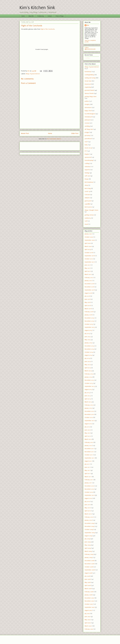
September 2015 (90, 327)
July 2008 (87, 576)
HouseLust (88, 84)
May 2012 (88, 433)
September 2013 (90, 386)
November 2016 (89, 287)
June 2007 (88, 617)
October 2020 (89, 237)
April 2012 (88, 436)
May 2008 (88, 582)
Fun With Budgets (90, 114)
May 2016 (88, 302)
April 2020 (88, 243)
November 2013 (89, 380)
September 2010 (90, 495)
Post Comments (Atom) (54, 139)
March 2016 (88, 309)
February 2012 (89, 442)
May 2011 (88, 470)
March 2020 (88, 246)
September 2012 (90, 421)
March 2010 (88, 514)
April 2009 (88, 548)
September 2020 (90, 240)
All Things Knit (89, 129)
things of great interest (33, 74)
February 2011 (89, 480)
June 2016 (88, 299)
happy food (88, 111)
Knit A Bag (88, 188)
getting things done (91, 97)
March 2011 (88, 477)
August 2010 (88, 498)
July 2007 (87, 614)
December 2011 (89, 449)
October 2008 (89, 567)
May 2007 (88, 620)
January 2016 (88, 315)
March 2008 (88, 589)
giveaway (87, 135)
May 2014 (88, 365)
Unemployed (88, 117)
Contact (50, 16)
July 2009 (87, 539)
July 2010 (87, 501)
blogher (87, 154)
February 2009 (89, 554)
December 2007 (89, 598)
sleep (86, 185)
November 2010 (89, 489)
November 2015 (89, 321)
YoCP (86, 142)
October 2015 (89, 324)
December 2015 (89, 318)
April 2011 (88, 474)
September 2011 (90, 458)
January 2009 (89, 557)
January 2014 (88, 377)
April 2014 (88, 368)
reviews (87, 123)
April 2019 (88, 249)
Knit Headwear (89, 182)
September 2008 (90, 570)
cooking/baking (89, 75)
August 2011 (88, 461)
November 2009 (89, 526)
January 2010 (88, 520)
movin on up (88, 148)
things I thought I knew (91, 210)
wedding (87, 126)
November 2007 (89, 601)
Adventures (88, 107)
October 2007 (89, 604)
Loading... (87, 58)
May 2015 (88, 340)
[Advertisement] (33, 145)
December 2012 (89, 411)
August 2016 (88, 293)
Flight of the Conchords (48, 29)
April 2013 (88, 399)
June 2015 (88, 337)
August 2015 (88, 330)
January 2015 (88, 343)
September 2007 (90, 607)
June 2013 (88, 396)
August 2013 (88, 389)
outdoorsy (88, 218)
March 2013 (88, 402)
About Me (31, 16)
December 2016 (89, 284)
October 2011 (89, 455)
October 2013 (89, 383)
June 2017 (88, 265)
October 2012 (89, 417)
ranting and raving (90, 78)
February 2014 (89, 374)
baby (86, 145)
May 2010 (88, 508)
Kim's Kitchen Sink (37, 8)
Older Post (75, 133)
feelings (87, 173)
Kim (88, 25)
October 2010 (89, 492)
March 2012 (88, 439)
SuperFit (87, 170)
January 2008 (89, 595)
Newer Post (25, 133)
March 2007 (88, 626)
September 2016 (90, 290)
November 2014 (89, 349)
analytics (87, 198)
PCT (86, 151)
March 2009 (88, 551)
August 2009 (88, 536)
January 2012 (88, 446)
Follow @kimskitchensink (90, 48)
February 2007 (89, 629)
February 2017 (89, 278)
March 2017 (88, 274)
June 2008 (88, 579)
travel (86, 224)
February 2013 (89, 405)
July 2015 (87, 333)
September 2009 (90, 533)
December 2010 (89, 486)
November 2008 (89, 564)
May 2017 (88, 268)
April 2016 (88, 306)
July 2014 (87, 358)
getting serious (89, 215)
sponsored (88, 157)
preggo (87, 132)
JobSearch (88, 120)
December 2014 (89, 346)
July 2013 (87, 393)
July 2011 (87, 464)
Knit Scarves (88, 207)
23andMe (87, 204)
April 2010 (88, 511)
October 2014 (89, 352)
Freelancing (41, 16)
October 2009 (89, 529)
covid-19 (87, 191)
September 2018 (90, 256)
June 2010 (88, 505)
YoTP (86, 221)
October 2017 (89, 259)
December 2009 (89, 523)
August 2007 (88, 610)
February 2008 (89, 592)
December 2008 (89, 561)
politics (87, 101)
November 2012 (89, 414)
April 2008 (88, 585)
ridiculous (88, 167)
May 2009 (88, 545)
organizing (88, 87)
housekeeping (89, 160)
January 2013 (88, 408)
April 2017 (88, 271)
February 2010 (89, 517)
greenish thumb (89, 90)
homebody (88, 72)
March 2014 (88, 371)
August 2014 (88, 355)
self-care (87, 176)
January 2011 (88, 483)
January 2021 (88, 234)
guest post (88, 201)
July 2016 (87, 296)
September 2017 (90, 262)
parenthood (88, 139)
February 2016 (89, 312)
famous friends (89, 93)
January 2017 (88, 281)
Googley (87, 104)
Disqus (87, 179)
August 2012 (88, 424)
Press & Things (60, 16)
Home (23, 16)
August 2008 (88, 573)
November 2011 (89, 452)
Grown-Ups (88, 81)
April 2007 (88, 623)
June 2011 (88, 467)
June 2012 (88, 430)
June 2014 (88, 361)
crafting (87, 163)
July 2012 (87, 427)
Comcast (87, 195)
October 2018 (89, 253)
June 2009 (88, 542)
